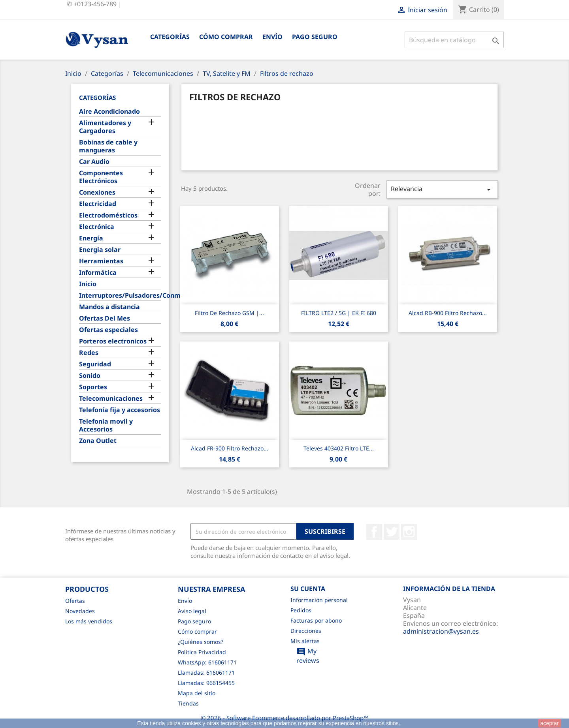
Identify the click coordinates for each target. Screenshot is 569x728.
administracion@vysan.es (441, 631)
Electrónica (97, 227)
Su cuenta (308, 589)
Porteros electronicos (113, 341)
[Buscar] (454, 40)
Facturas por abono (316, 620)
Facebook (374, 532)
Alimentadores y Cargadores (105, 127)
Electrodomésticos (108, 215)
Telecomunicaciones (111, 399)
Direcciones (306, 631)
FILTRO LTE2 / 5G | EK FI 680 (339, 313)
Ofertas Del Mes (105, 318)
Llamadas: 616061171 (206, 673)
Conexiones (97, 192)
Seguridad (95, 364)
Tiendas (188, 703)
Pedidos (301, 610)
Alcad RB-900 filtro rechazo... (448, 313)
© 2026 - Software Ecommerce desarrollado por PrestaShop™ (284, 718)
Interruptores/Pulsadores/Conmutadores (120, 296)
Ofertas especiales (108, 330)
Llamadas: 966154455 (206, 683)
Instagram (409, 532)
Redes (89, 353)
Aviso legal (192, 611)
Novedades (80, 611)
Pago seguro (315, 37)
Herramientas (101, 261)
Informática (98, 273)
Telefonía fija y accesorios (120, 410)
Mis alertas (305, 641)
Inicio (88, 284)
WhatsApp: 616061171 (207, 662)
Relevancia (442, 189)
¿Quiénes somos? (201, 642)
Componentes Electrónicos (101, 177)
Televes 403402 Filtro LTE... (339, 448)
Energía (91, 238)
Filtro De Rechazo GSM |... (229, 313)
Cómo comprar (226, 37)
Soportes (93, 387)
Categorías (170, 37)
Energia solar (100, 250)
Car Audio (94, 162)
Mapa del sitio (197, 693)
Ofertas (75, 601)
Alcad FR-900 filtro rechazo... (230, 448)
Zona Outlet (98, 441)
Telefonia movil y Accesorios (106, 425)
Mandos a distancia (109, 307)
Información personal (319, 600)
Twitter (392, 532)
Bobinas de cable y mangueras (108, 146)
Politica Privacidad (202, 652)
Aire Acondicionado (109, 112)
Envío (272, 37)
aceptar (549, 723)
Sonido (90, 376)
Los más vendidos (89, 621)
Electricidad (98, 204)
